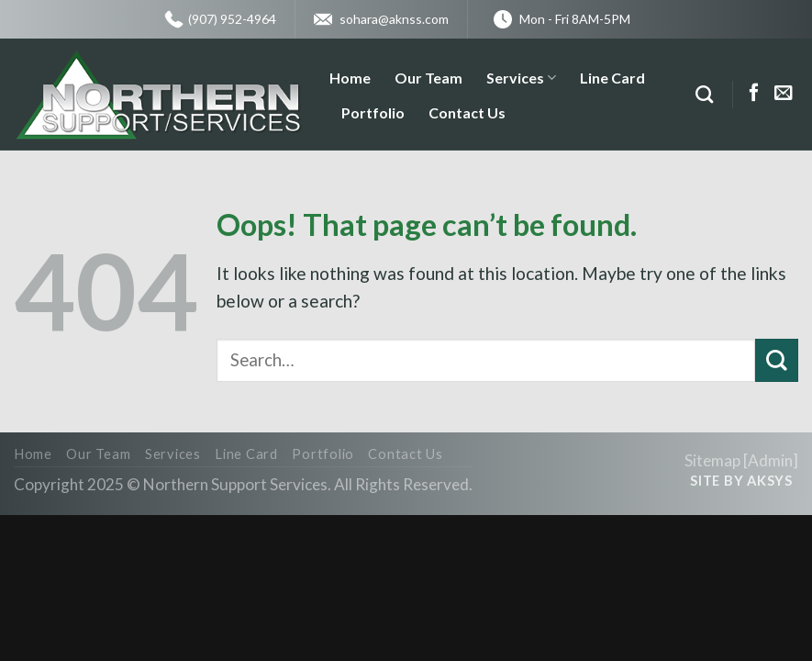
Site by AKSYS (741, 481)
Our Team (428, 78)
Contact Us (467, 112)
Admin (770, 460)
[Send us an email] (784, 94)
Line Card (612, 78)
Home (350, 78)
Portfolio (373, 112)
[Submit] (777, 360)
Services (521, 78)
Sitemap (712, 460)
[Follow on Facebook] (754, 94)
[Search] (704, 94)
